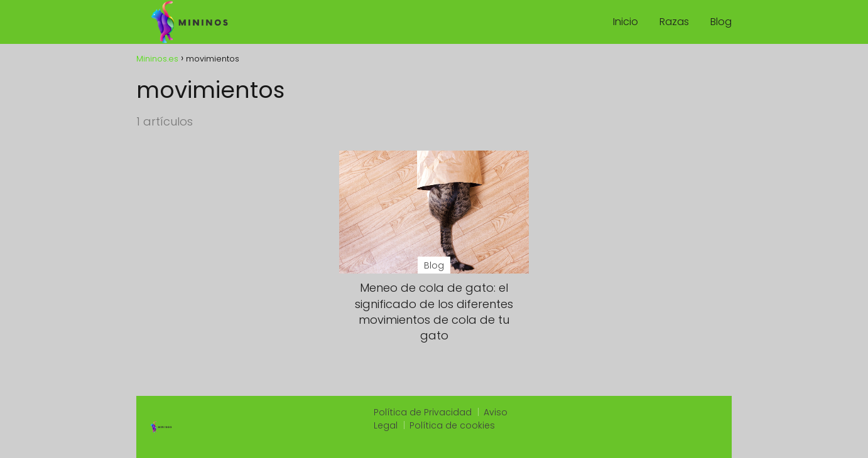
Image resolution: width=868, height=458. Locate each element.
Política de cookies (452, 425)
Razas (674, 22)
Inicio (626, 22)
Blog (721, 22)
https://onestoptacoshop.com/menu (637, 441)
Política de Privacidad (423, 412)
